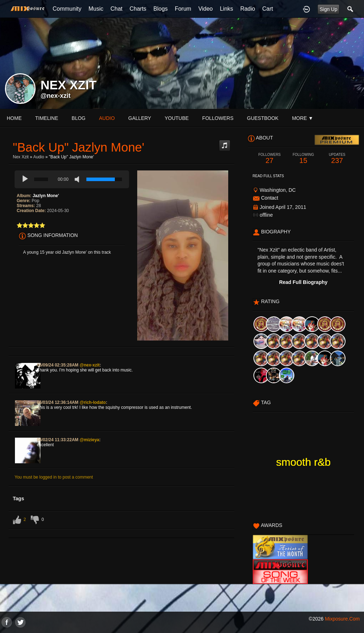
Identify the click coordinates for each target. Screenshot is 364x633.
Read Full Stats (268, 176)
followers (218, 118)
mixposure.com (342, 619)
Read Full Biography (303, 282)
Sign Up (328, 9)
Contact (269, 198)
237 (337, 159)
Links (227, 9)
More (303, 118)
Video (206, 9)
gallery (140, 118)
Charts (138, 9)
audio (107, 118)
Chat (117, 9)
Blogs (161, 9)
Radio (248, 9)
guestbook (263, 118)
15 (303, 159)
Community (67, 9)
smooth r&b (303, 462)
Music (96, 9)
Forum (183, 9)
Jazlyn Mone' (46, 196)
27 (270, 159)
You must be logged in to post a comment (54, 477)
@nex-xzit (56, 96)
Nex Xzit (21, 157)
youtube (177, 118)
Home (14, 118)
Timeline (47, 118)
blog (79, 118)
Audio (39, 157)
